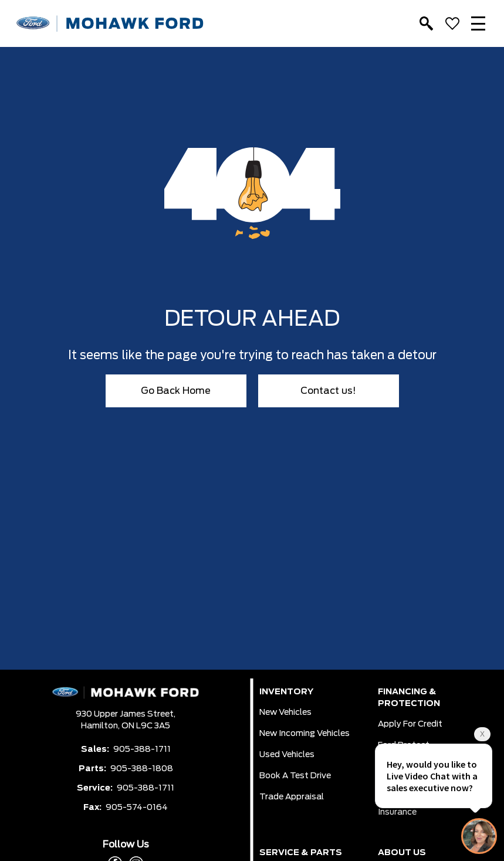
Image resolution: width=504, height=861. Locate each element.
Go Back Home (176, 391)
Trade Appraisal (292, 797)
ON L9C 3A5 (146, 726)
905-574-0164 (137, 808)
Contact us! (328, 391)
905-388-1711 (142, 749)
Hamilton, (101, 726)
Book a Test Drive (295, 776)
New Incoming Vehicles (305, 734)
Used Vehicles (287, 755)
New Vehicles (285, 713)
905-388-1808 (142, 769)
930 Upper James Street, (126, 714)
